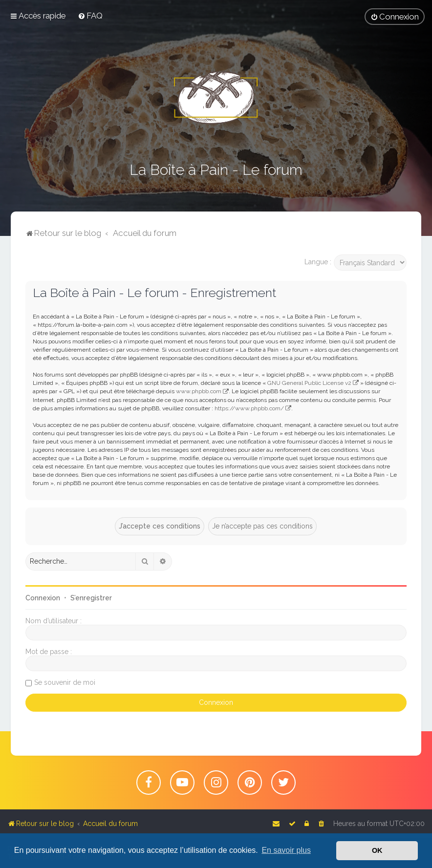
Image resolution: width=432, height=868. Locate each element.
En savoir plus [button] (286, 850)
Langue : (318, 262)
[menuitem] (90, 16)
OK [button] (377, 850)
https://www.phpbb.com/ (249, 408)
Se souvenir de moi (65, 682)
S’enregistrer (91, 598)
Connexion (43, 598)
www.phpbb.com (199, 391)
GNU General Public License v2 (309, 383)
